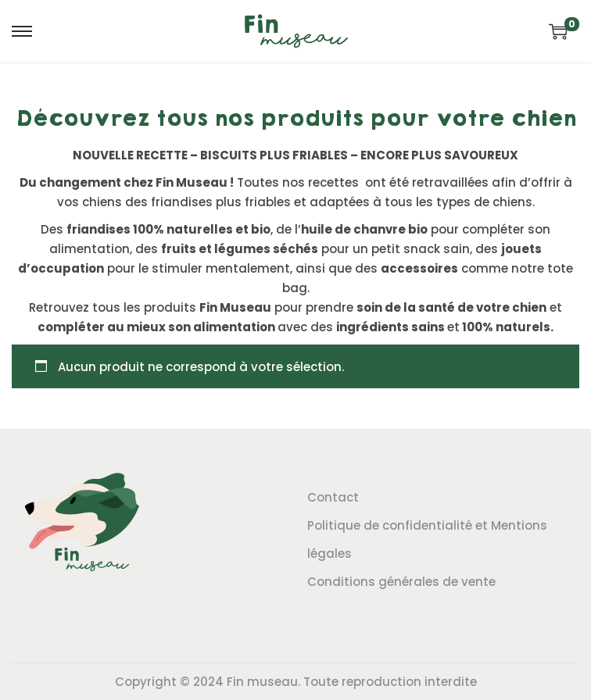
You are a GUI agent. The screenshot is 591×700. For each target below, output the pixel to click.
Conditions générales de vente (401, 582)
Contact (333, 497)
